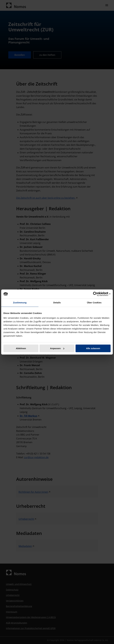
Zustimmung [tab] (20, 303)
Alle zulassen (93, 348)
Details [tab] (57, 303)
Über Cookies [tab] (94, 303)
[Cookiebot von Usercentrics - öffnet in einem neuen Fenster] (98, 294)
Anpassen (57, 348)
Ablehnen (21, 348)
